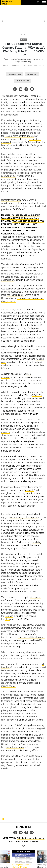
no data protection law (17, 468)
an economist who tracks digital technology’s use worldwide (22, 159)
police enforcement (30, 452)
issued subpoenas (15, 734)
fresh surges (23, 98)
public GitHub (21, 486)
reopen (31, 95)
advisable (29, 477)
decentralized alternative (23, 578)
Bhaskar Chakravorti (13, 52)
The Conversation (30, 52)
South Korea (15, 278)
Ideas (24, 26)
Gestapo (9, 602)
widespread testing (36, 342)
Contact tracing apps (11, 186)
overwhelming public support (24, 504)
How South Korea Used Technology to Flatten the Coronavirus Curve (20, 217)
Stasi (7, 606)
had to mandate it (15, 281)
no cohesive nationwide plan (28, 678)
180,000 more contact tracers (19, 122)
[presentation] (2, 848)
